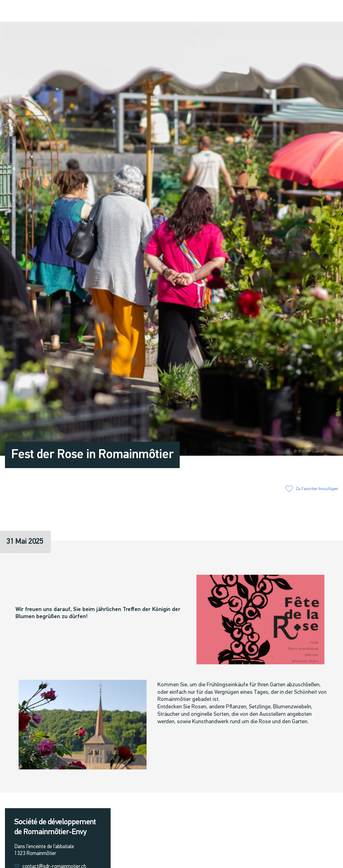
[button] (275, 11)
